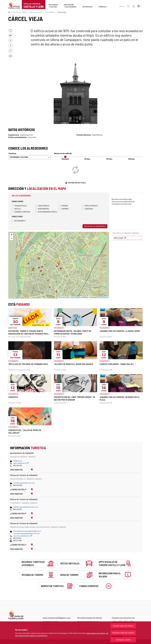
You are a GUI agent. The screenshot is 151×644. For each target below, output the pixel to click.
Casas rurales (42, 206)
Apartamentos (42, 209)
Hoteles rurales (90, 206)
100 (132, 159)
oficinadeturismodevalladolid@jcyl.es (27, 531)
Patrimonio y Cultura (20, 12)
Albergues (88, 209)
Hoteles (16, 209)
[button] (139, 6)
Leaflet (62, 298)
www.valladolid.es (21, 463)
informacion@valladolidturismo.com (26, 533)
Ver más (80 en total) (77, 183)
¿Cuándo (18, 489)
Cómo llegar (118, 238)
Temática (12, 153)
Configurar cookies (123, 640)
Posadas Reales (19, 206)
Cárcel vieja (62, 12)
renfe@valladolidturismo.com (24, 483)
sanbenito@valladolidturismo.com (26, 507)
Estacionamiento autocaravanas (47, 212)
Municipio (65, 159)
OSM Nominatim (103, 298)
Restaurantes (19, 221)
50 (110, 159)
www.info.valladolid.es (23, 536)
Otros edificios (50, 12)
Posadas (63, 206)
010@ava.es (18, 461)
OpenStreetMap (76, 298)
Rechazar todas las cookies (123, 633)
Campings (64, 209)
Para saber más (16, 470)
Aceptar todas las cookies (123, 626)
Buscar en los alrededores (95, 226)
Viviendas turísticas (21, 212)
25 (87, 159)
